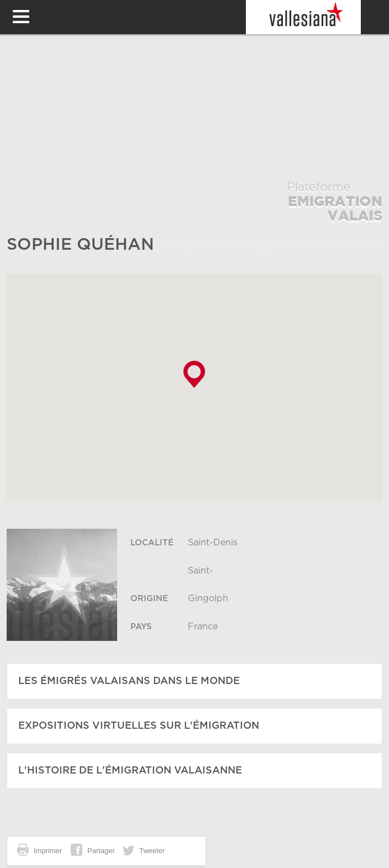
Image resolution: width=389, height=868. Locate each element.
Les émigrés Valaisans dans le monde (129, 681)
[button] (194, 374)
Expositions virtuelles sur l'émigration (139, 726)
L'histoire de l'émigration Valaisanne (130, 771)
